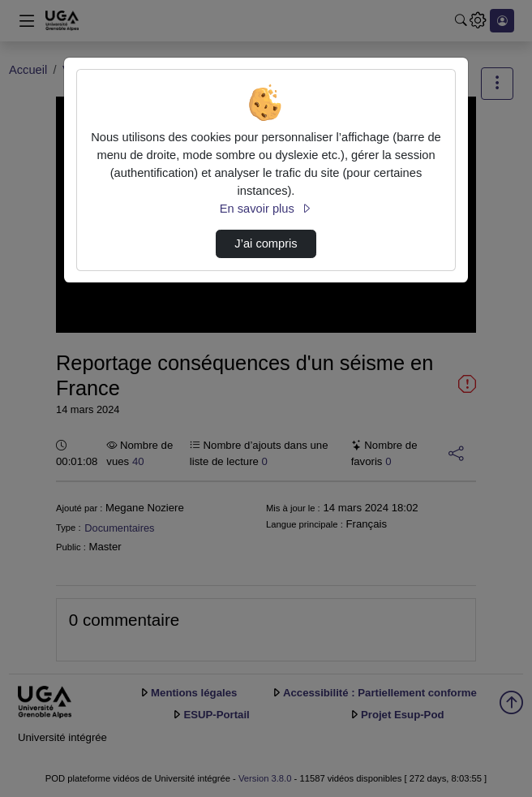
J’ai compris (266, 243)
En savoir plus (266, 209)
